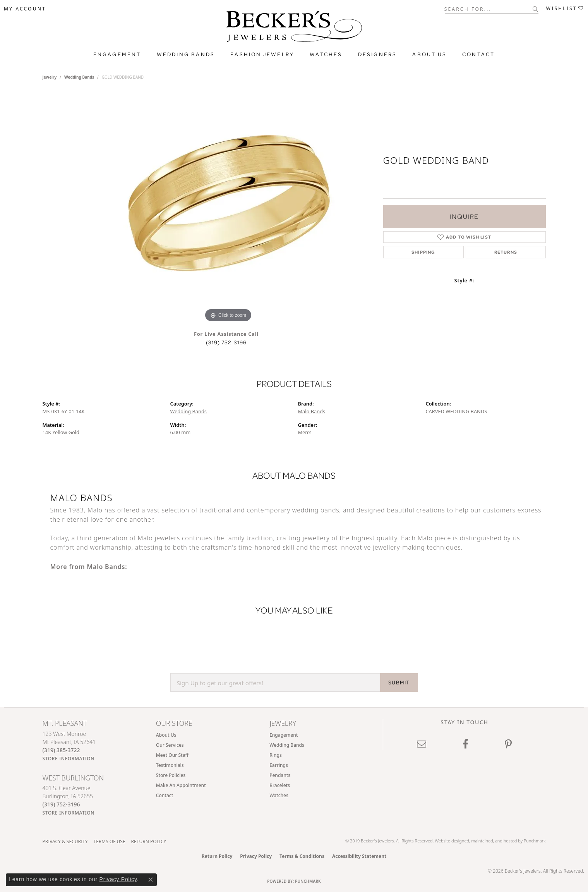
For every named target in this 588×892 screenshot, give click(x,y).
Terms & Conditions (302, 856)
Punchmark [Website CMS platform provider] (308, 881)
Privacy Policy (256, 856)
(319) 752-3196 (226, 342)
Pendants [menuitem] (280, 775)
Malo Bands (312, 411)
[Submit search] (536, 9)
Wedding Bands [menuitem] (287, 745)
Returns (506, 252)
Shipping (423, 252)
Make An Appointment (181, 785)
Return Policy (149, 841)
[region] (228, 208)
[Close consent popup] (151, 880)
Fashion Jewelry (262, 54)
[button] (25, 9)
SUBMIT (399, 682)
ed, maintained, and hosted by (494, 841)
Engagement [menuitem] (284, 735)
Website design (449, 841)
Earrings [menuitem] (279, 765)
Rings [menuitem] (276, 755)
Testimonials (170, 765)
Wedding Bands (186, 54)
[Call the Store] (61, 750)
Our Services (170, 745)
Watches (326, 54)
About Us (429, 54)
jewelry (50, 77)
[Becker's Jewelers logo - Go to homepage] (294, 28)
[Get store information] (69, 759)
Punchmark (535, 841)
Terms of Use (109, 841)
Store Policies (171, 775)
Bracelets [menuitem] (280, 785)
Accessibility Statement (359, 856)
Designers (378, 54)
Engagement (117, 54)
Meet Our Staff (172, 755)
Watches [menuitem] (279, 795)
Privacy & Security (65, 841)
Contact (478, 54)
